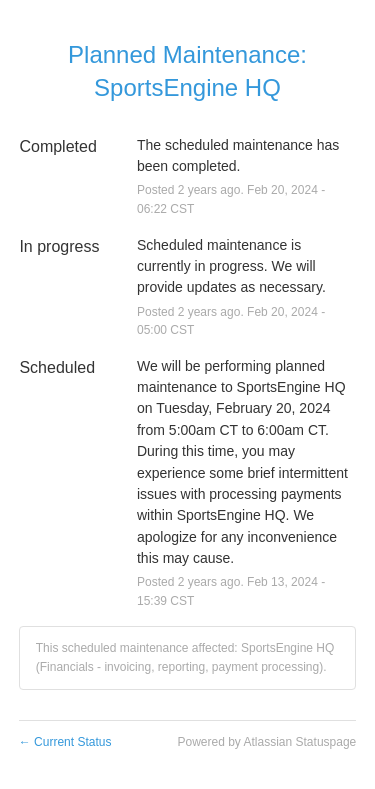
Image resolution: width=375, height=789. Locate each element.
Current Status (65, 742)
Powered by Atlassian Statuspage (266, 742)
